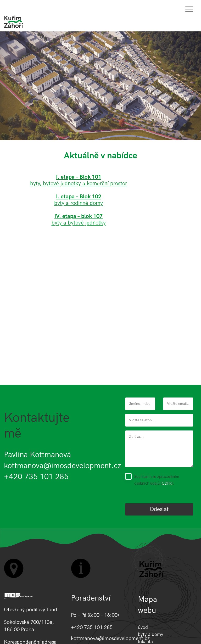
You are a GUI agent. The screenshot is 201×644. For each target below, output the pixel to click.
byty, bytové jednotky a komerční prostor (79, 184)
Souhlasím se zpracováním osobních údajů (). (157, 480)
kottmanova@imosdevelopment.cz (63, 466)
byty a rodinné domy (79, 203)
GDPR (167, 483)
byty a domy (151, 634)
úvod (143, 627)
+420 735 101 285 (36, 477)
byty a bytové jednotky (79, 220)
